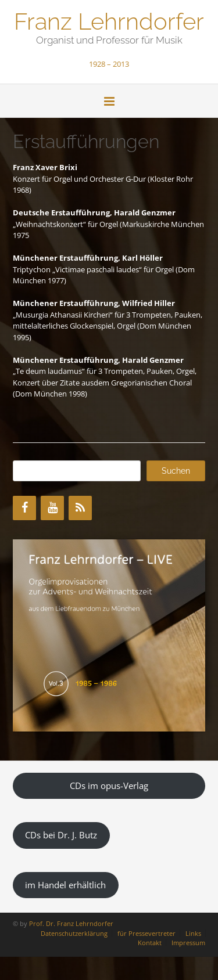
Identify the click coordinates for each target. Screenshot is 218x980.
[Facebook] (24, 508)
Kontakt (150, 943)
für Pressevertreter (146, 933)
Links (193, 933)
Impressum (188, 943)
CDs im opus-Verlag (109, 786)
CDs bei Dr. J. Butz (61, 835)
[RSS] (80, 508)
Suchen (176, 471)
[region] (109, 635)
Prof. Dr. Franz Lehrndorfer (71, 923)
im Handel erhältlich (65, 885)
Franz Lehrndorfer (109, 20)
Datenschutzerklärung (74, 933)
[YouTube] (52, 508)
